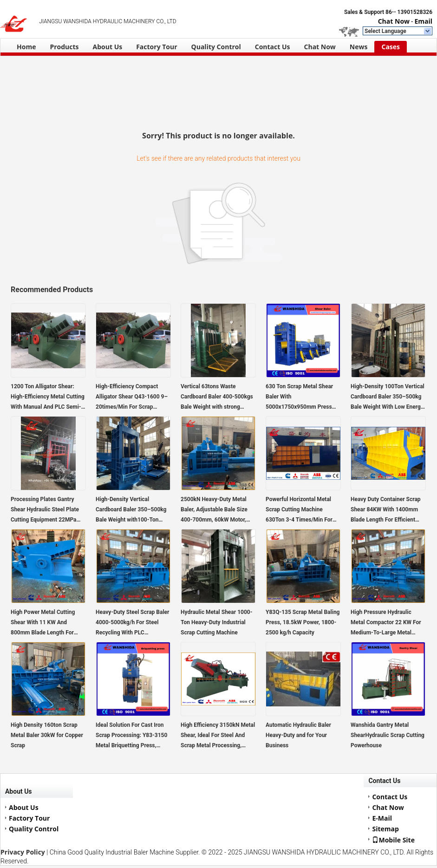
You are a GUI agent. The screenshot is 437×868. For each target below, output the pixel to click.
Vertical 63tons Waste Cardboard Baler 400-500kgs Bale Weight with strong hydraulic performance (217, 398)
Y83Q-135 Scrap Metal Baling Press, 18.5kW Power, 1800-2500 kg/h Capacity (303, 622)
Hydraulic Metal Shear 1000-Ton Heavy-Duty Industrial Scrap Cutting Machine (216, 622)
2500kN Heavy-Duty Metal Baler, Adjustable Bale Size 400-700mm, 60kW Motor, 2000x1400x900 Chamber (214, 510)
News (359, 47)
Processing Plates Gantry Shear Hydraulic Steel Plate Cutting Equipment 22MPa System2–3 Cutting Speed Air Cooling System (48, 510)
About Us (108, 47)
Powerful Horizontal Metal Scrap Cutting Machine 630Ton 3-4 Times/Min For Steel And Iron (299, 510)
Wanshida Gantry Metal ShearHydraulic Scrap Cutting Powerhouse (388, 735)
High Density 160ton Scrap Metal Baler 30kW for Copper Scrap (47, 735)
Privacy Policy (23, 852)
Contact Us (273, 47)
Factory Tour (157, 47)
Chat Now (394, 21)
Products (64, 47)
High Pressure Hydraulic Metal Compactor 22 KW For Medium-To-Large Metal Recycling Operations (386, 623)
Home (26, 47)
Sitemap (385, 829)
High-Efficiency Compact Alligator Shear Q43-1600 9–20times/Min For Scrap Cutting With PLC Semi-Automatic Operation (132, 398)
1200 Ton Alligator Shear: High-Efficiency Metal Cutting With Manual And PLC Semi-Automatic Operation (48, 398)
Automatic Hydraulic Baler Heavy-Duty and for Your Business (298, 735)
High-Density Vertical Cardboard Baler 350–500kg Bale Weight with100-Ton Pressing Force (131, 510)
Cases (391, 47)
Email (423, 21)
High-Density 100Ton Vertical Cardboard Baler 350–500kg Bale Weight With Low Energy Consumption (388, 398)
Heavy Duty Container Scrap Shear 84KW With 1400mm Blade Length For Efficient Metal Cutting (386, 510)
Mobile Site (393, 840)
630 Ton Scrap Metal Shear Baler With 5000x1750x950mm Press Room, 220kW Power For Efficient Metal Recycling (299, 398)
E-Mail (382, 818)
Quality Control (216, 47)
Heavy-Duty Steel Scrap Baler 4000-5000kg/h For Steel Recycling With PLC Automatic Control (132, 623)
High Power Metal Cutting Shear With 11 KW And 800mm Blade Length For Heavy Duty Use (43, 623)
